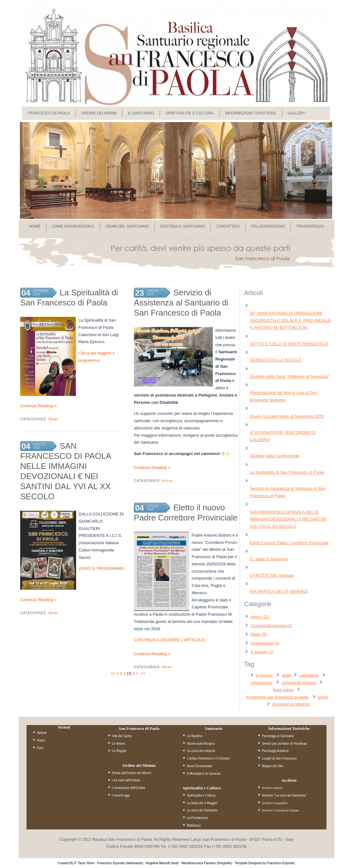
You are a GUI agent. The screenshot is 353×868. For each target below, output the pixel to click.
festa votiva (283, 690)
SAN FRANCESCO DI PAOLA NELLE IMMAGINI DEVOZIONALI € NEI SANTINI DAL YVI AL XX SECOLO (288, 519)
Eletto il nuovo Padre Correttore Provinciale (289, 543)
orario (323, 697)
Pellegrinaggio (268, 226)
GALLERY (296, 113)
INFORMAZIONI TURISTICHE (251, 113)
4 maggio (264, 675)
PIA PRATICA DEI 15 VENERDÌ (279, 591)
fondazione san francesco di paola (277, 697)
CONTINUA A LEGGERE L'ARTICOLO (169, 640)
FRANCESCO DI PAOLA (49, 113)
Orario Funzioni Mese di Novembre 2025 (287, 416)
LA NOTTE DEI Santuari (272, 575)
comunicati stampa (299, 683)
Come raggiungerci (73, 226)
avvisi (286, 675)
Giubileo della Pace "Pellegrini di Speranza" (289, 376)
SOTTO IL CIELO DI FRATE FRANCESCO (289, 344)
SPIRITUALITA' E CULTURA (190, 113)
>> (144, 673)
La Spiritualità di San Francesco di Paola (287, 472)
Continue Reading (37, 406)
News (53, 419)
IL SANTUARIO (141, 113)
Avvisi (168, 481)
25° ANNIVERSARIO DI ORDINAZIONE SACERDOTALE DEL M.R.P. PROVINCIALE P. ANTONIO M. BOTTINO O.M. (290, 320)
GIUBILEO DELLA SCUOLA (275, 360)
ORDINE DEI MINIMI (99, 113)
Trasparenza (310, 226)
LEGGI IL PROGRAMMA (101, 568)
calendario (309, 675)
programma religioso (291, 704)
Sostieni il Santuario (182, 226)
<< (113, 673)
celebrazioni (261, 683)
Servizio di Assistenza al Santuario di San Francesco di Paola (181, 303)
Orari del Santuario (127, 226)
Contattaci (228, 226)
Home (35, 226)
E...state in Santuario (269, 559)
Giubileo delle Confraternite (275, 456)
